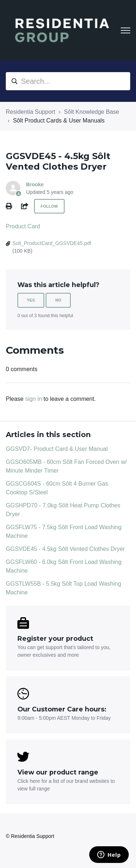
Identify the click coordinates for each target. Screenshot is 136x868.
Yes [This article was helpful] (31, 300)
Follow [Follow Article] (49, 206)
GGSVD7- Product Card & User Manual (57, 449)
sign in (33, 399)
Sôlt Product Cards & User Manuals (59, 121)
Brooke (35, 184)
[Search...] (68, 81)
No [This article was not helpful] (58, 300)
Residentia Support (30, 112)
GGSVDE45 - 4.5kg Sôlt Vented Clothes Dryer (65, 549)
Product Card (23, 226)
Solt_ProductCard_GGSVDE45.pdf (52, 243)
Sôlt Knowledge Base (91, 112)
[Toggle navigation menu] (125, 30)
